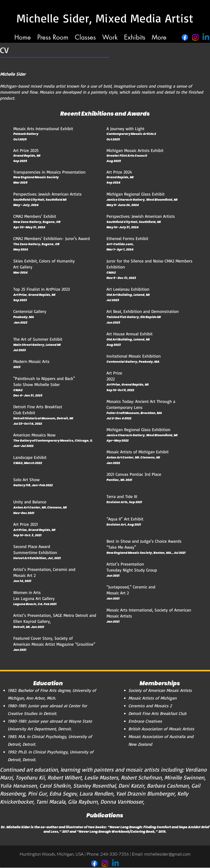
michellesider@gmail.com (167, 854)
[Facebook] (185, 37)
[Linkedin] (206, 37)
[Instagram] (195, 37)
